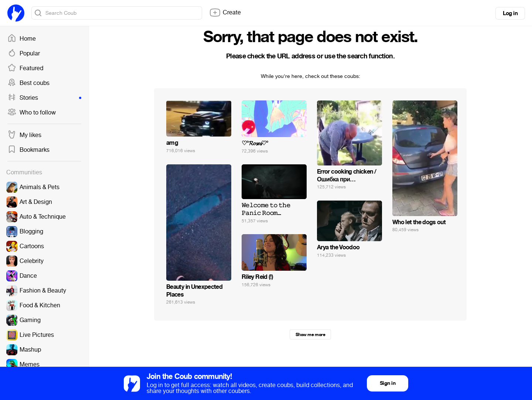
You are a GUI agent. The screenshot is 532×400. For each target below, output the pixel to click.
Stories (44, 98)
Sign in (388, 383)
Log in (510, 13)
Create (225, 13)
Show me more (310, 335)
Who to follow (32, 113)
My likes (24, 135)
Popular (24, 54)
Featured (25, 68)
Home (22, 39)
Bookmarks (28, 150)
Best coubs (28, 83)
